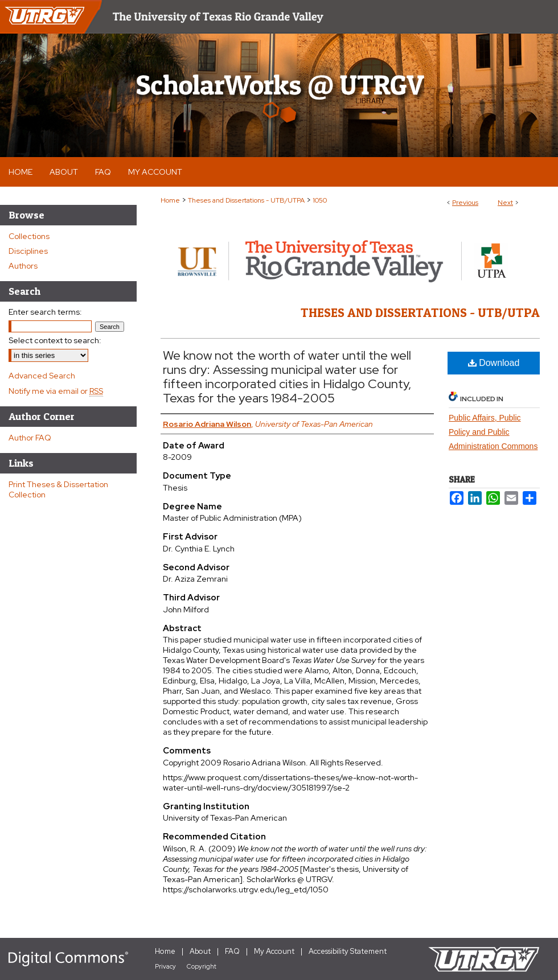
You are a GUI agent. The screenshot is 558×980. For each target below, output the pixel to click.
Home (170, 200)
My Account (274, 951)
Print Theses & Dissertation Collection (58, 489)
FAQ (232, 951)
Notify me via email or (56, 391)
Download (494, 363)
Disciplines (28, 251)
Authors (23, 266)
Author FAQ (30, 438)
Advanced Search (42, 376)
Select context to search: (55, 340)
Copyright (202, 966)
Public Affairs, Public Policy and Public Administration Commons (493, 432)
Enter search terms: (45, 312)
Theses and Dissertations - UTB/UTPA (246, 200)
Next (505, 203)
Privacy (165, 966)
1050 (320, 200)
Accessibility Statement (348, 951)
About (200, 951)
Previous (465, 203)
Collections (29, 236)
